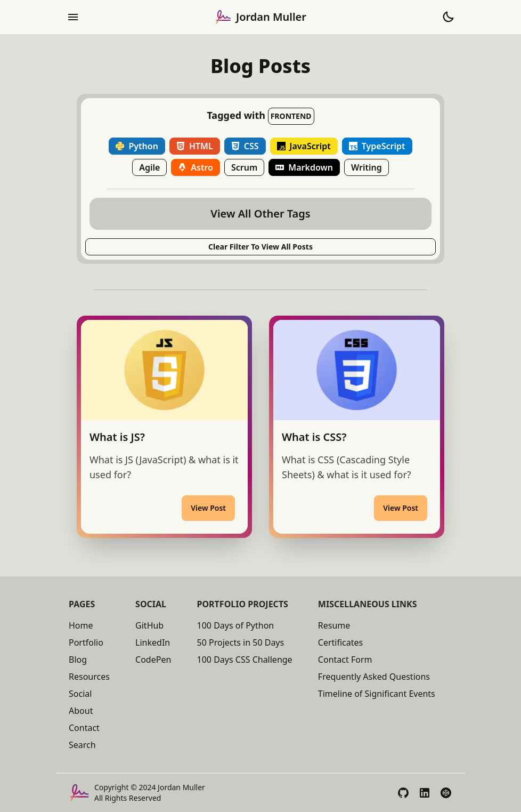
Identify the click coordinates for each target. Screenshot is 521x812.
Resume (334, 625)
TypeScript (377, 146)
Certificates (340, 642)
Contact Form (345, 660)
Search (82, 745)
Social (80, 694)
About (81, 711)
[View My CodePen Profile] (446, 793)
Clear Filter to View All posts (260, 247)
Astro (196, 167)
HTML (195, 146)
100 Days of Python (236, 625)
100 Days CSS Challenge (245, 660)
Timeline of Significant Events (377, 694)
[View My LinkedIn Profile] (425, 793)
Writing (367, 167)
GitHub (149, 625)
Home (81, 625)
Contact (84, 728)
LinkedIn (153, 642)
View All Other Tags (260, 214)
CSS (245, 146)
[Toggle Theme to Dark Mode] (448, 17)
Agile (149, 167)
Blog (78, 660)
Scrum (244, 167)
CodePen (153, 660)
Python (137, 146)
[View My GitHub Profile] (403, 793)
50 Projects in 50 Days (241, 642)
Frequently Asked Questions (374, 677)
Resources (89, 677)
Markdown (304, 167)
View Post (208, 508)
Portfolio (86, 642)
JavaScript (304, 146)
